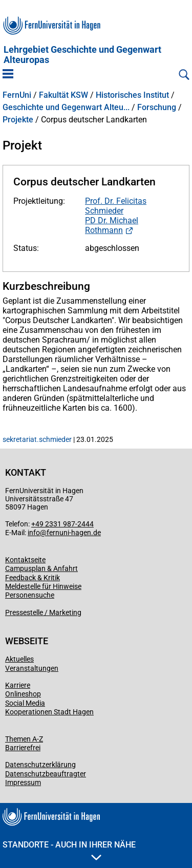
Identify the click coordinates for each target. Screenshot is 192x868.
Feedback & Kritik (33, 578)
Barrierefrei (23, 748)
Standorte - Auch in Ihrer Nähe (69, 850)
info (34, 533)
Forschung (157, 108)
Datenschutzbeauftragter (46, 774)
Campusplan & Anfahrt (41, 568)
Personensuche (30, 595)
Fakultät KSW (63, 95)
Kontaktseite (25, 560)
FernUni (17, 95)
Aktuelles (19, 659)
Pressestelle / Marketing (43, 612)
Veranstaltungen (32, 668)
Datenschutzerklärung (40, 765)
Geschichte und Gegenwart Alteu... (66, 108)
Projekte (18, 120)
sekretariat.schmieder (37, 439)
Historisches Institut (132, 95)
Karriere (18, 685)
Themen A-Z (24, 739)
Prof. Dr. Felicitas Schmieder (116, 206)
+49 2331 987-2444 (62, 524)
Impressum (23, 782)
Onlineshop (23, 694)
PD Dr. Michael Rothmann (112, 225)
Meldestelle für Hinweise (43, 586)
